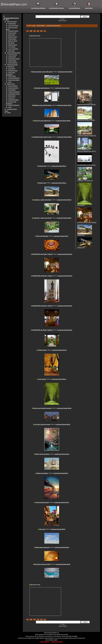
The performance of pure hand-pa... (87, 165)
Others (9, 113)
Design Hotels (12, 76)
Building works (11, 84)
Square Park (12, 98)
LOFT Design (12, 47)
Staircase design (13, 45)
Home (34, 26)
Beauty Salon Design (14, 80)
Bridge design (12, 96)
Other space (11, 51)
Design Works (41, 26)
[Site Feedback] (45, 642)
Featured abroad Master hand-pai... (87, 104)
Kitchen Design (12, 33)
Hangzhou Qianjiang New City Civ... (87, 151)
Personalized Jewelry (14, 59)
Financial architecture (14, 92)
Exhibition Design (13, 71)
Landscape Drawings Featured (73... (87, 136)
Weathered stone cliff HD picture (42, 105)
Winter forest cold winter (42, 454)
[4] (41, 31)
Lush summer (42, 379)
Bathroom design (13, 41)
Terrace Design (12, 39)
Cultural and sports (13, 88)
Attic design (11, 43)
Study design (12, 35)
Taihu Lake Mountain (42, 236)
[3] (38, 31)
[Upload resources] (57, 642)
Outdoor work (42, 166)
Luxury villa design (13, 49)
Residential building (13, 100)
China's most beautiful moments (42, 408)
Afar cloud (42, 529)
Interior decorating (12, 22)
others (10, 82)
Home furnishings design (14, 53)
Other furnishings (13, 63)
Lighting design (12, 61)
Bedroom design (13, 37)
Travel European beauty (42, 502)
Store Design (12, 69)
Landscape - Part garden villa (85, 181)
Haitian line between (42, 473)
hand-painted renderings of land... (86, 120)
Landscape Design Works (53, 26)
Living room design (13, 26)
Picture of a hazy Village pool (42, 121)
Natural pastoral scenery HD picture (42, 72)
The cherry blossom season (42, 424)
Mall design (11, 67)
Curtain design (12, 57)
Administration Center (14, 94)
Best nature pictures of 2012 (42, 564)
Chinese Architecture (14, 105)
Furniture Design (13, 55)
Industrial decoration (12, 65)
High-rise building (13, 86)
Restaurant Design (13, 31)
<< (27, 31)
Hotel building (12, 90)
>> (45, 31)
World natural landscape (42, 547)
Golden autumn (42, 350)
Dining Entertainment (14, 78)
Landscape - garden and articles (42, 200)
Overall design (12, 24)
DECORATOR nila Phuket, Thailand (42, 254)
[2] (35, 31)
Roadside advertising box (42, 88)
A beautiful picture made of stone (42, 137)
